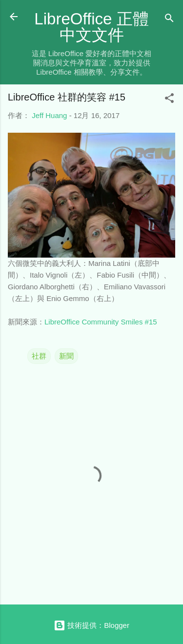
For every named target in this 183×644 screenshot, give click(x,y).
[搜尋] (169, 20)
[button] (169, 100)
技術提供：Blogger (91, 625)
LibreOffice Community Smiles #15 (101, 322)
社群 (39, 356)
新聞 (66, 356)
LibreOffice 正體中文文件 (91, 27)
